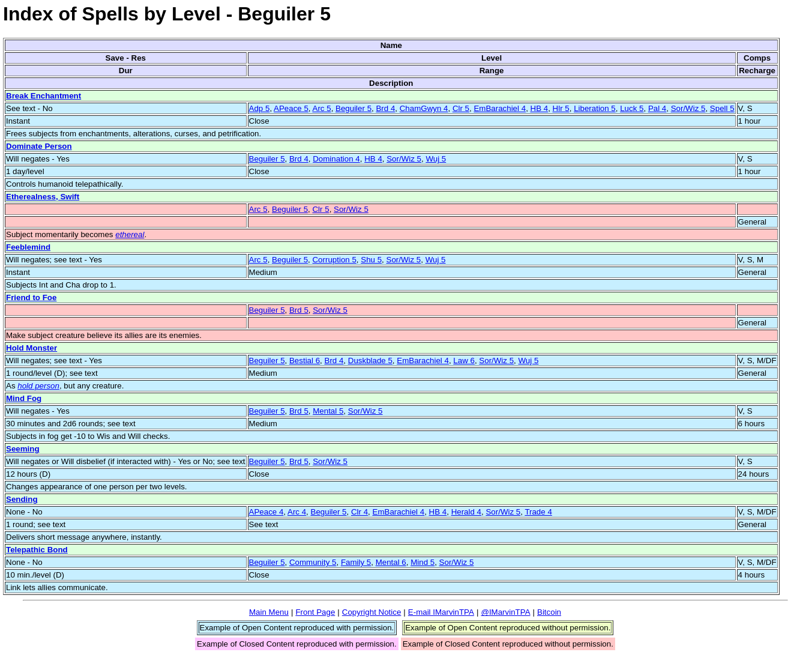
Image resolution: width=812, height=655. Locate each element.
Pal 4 (657, 108)
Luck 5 (632, 108)
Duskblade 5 (370, 361)
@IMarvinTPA (505, 612)
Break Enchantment (44, 96)
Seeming (23, 449)
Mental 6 (391, 562)
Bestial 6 (305, 361)
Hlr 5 (561, 108)
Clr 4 (359, 512)
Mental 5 (328, 411)
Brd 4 (385, 108)
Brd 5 (299, 310)
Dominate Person (39, 146)
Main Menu (269, 612)
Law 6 (464, 361)
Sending (22, 499)
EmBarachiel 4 (500, 108)
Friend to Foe (31, 297)
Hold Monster (32, 348)
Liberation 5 (595, 108)
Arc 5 (322, 108)
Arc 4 (297, 512)
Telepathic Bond (37, 550)
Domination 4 (336, 159)
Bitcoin (549, 612)
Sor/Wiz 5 (688, 108)
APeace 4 (266, 512)
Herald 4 (466, 512)
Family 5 (356, 562)
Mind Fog (24, 398)
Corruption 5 (334, 260)
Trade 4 (538, 512)
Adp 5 (260, 108)
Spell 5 (722, 108)
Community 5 (313, 562)
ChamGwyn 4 (424, 108)
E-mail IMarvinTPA (441, 612)
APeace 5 (291, 108)
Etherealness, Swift (43, 197)
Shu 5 (371, 260)
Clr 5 (461, 108)
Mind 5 (423, 562)
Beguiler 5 (353, 108)
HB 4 (540, 108)
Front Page (315, 612)
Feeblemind (28, 247)
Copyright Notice (372, 612)
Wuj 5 (436, 159)
